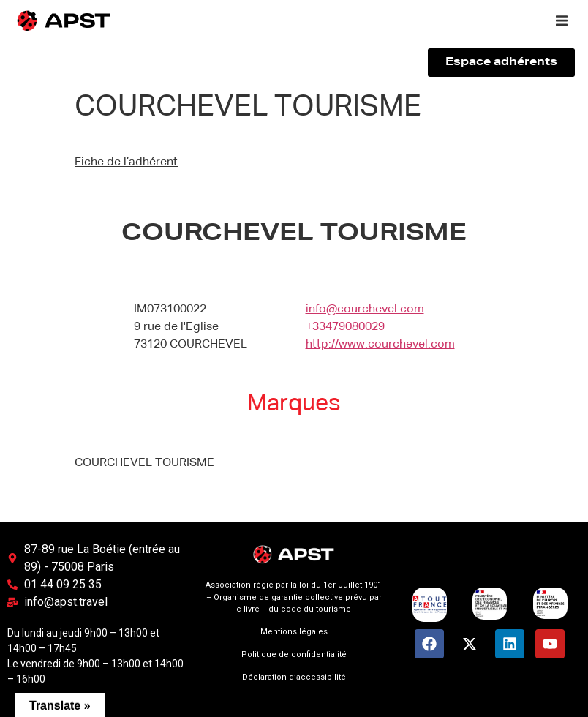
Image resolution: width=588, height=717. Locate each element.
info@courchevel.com (365, 309)
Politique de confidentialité (294, 654)
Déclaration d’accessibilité (294, 677)
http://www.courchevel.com (380, 345)
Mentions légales (294, 632)
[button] (562, 20)
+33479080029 (345, 327)
